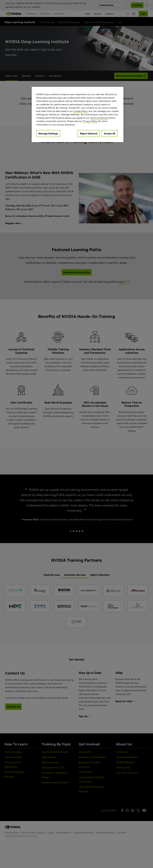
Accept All (110, 133)
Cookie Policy (80, 111)
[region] (78, 114)
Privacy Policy (90, 121)
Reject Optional (89, 133)
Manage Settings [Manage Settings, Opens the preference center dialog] (48, 133)
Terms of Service (99, 118)
